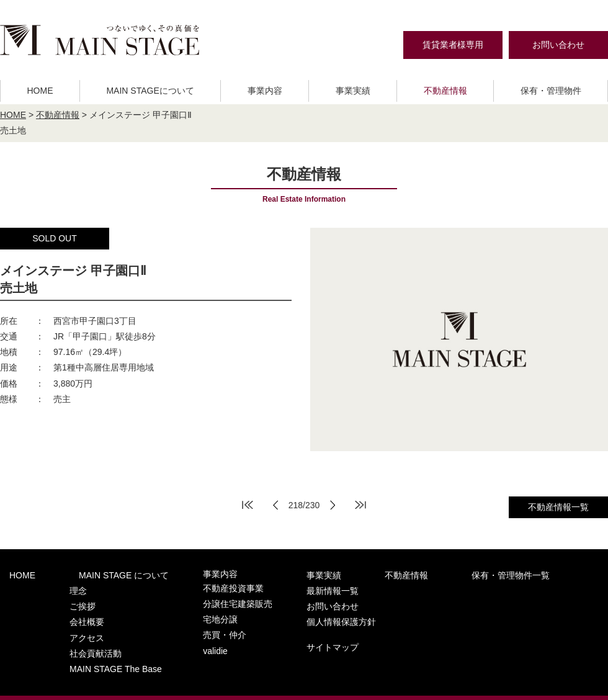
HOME (40, 91)
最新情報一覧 (512, 574)
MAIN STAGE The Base (94, 647)
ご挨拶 (63, 599)
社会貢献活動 (75, 635)
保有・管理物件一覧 (422, 574)
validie (177, 635)
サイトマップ (512, 622)
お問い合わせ (558, 45)
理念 (59, 587)
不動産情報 (445, 91)
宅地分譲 (182, 611)
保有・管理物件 (551, 91)
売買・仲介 (186, 623)
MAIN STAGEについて (150, 91)
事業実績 (353, 91)
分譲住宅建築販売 (198, 599)
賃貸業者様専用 (453, 45)
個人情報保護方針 (521, 600)
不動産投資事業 (194, 587)
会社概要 (67, 611)
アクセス (67, 623)
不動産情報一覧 (558, 507)
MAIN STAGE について (96, 574)
